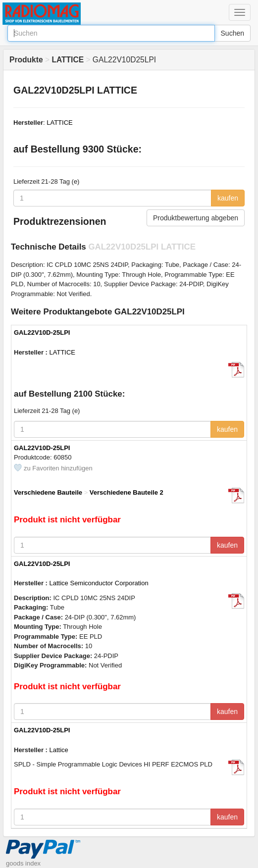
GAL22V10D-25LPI (42, 332)
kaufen (228, 198)
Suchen (232, 33)
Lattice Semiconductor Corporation (99, 583)
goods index (23, 863)
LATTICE (60, 123)
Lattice (59, 750)
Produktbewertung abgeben (196, 218)
